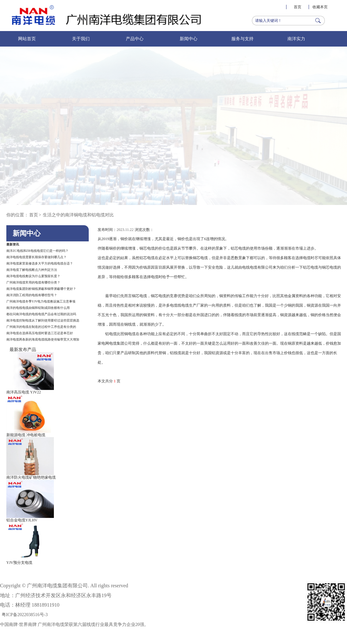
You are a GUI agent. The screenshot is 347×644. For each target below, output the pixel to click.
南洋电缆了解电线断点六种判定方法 (32, 270)
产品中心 (135, 39)
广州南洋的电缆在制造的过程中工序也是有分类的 (41, 327)
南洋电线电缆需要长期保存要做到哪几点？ (36, 257)
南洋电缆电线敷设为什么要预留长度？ (33, 276)
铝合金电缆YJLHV (22, 520)
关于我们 (81, 39)
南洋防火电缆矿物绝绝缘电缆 (31, 477)
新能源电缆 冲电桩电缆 (26, 435)
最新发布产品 (23, 350)
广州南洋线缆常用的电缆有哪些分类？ (33, 282)
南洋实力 (296, 39)
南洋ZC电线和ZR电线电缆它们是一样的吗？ (37, 251)
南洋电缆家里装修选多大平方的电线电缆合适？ (40, 263)
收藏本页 (320, 7)
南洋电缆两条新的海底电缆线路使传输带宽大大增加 (43, 339)
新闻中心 (189, 39)
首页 (298, 7)
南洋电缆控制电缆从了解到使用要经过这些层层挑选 (43, 320)
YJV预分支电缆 (19, 563)
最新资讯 (13, 244)
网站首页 (27, 39)
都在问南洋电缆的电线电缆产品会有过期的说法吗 (41, 314)
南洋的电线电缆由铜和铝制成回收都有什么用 (38, 308)
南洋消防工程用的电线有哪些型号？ (32, 295)
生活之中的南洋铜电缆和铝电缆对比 (78, 215)
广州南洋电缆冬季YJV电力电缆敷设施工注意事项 (41, 301)
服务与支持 (242, 39)
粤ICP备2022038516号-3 (25, 615)
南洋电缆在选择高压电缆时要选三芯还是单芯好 (40, 333)
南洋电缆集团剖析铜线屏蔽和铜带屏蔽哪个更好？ (41, 289)
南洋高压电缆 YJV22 (24, 392)
